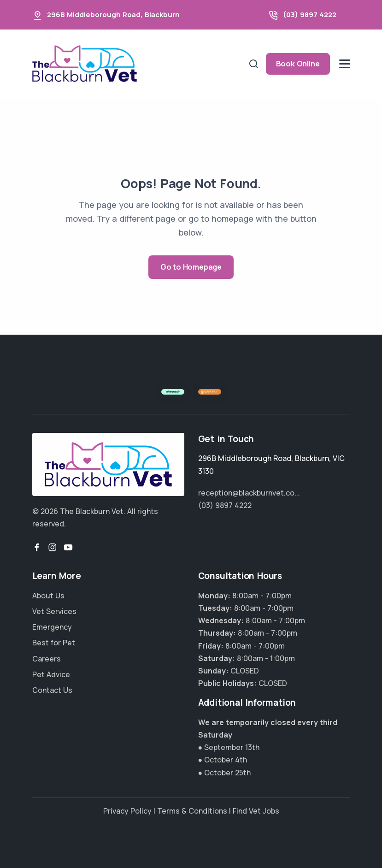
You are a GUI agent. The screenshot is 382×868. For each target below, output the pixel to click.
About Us (48, 596)
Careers (47, 659)
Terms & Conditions (192, 811)
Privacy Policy (127, 811)
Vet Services (54, 611)
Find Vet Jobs (256, 811)
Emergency (52, 627)
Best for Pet (54, 643)
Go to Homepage (191, 267)
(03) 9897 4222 (310, 15)
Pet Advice (51, 674)
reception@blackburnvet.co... (249, 493)
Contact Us (52, 690)
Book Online (298, 64)
